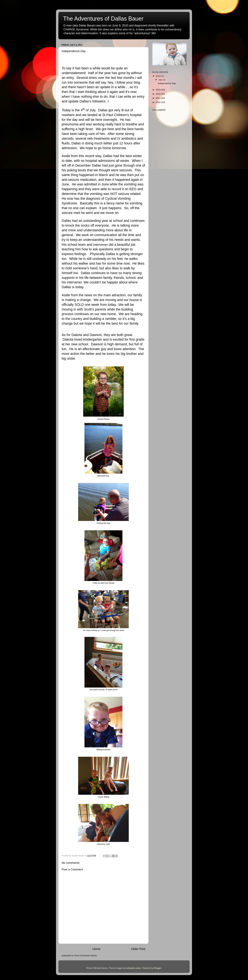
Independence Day (167, 83)
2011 (158, 98)
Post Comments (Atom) (86, 956)
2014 (158, 76)
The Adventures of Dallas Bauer (103, 19)
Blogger (158, 968)
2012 (158, 94)
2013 (158, 90)
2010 (158, 102)
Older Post (138, 949)
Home (96, 949)
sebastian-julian (134, 968)
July (161, 80)
